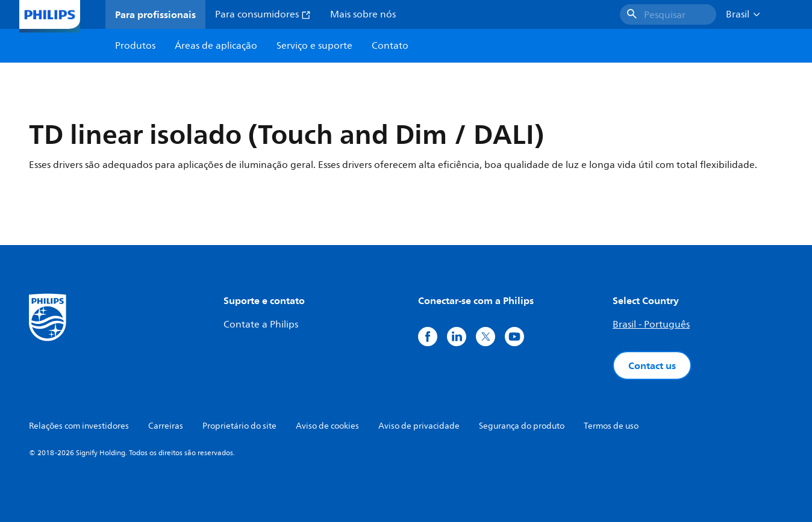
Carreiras (166, 426)
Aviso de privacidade (419, 426)
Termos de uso (611, 426)
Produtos (135, 46)
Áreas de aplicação (216, 46)
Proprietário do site (239, 426)
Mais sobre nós (363, 14)
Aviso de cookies (327, 426)
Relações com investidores (79, 426)
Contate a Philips (261, 325)
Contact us (652, 365)
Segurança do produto (522, 426)
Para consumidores (263, 14)
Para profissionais (155, 14)
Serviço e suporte (314, 46)
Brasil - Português (651, 325)
